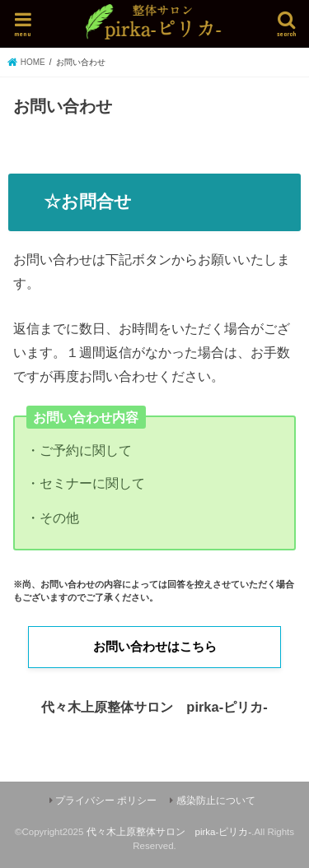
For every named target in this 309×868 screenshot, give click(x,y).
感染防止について (216, 801)
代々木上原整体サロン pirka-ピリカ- (169, 832)
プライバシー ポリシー (106, 801)
